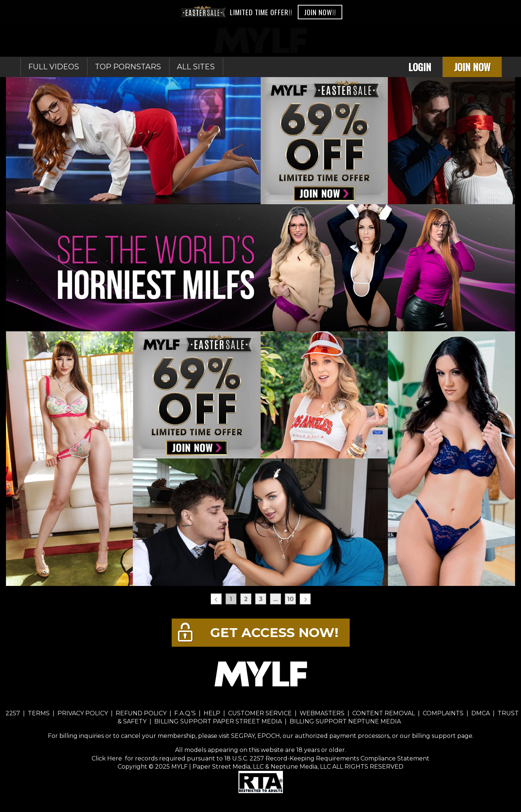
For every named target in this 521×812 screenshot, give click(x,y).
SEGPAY (243, 736)
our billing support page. (437, 736)
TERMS (39, 713)
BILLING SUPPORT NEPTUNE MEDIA (345, 721)
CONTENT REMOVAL (384, 713)
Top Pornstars (128, 67)
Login (420, 67)
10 (290, 599)
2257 (13, 713)
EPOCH (269, 736)
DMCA (481, 713)
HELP (212, 713)
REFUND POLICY (141, 713)
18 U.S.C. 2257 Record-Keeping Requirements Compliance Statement (326, 758)
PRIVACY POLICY (83, 713)
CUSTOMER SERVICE (260, 713)
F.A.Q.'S (185, 713)
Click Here (108, 758)
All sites (196, 67)
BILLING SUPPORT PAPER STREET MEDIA (218, 721)
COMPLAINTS (443, 713)
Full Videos (54, 67)
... (276, 599)
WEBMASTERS (322, 713)
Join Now (472, 67)
